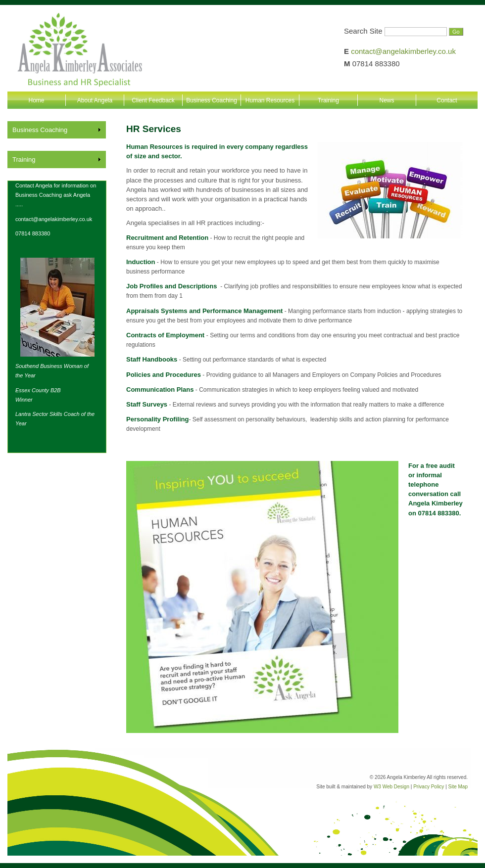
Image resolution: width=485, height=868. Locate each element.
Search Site (363, 31)
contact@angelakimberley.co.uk (403, 51)
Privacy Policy (429, 787)
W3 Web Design (391, 787)
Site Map (458, 787)
